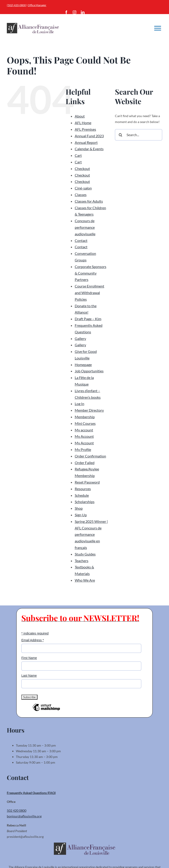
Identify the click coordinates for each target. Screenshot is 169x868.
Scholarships (85, 502)
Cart (78, 155)
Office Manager (37, 5)
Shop (79, 508)
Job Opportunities (89, 371)
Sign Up (81, 515)
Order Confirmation (90, 456)
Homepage (83, 365)
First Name (29, 658)
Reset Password (87, 482)
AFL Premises (85, 129)
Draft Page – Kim (88, 319)
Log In (80, 404)
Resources (83, 489)
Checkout (82, 168)
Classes (81, 195)
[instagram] (75, 12)
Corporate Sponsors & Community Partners (91, 273)
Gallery (80, 338)
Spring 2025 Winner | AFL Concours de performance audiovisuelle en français (91, 534)
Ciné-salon (83, 188)
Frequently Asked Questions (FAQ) (31, 793)
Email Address (33, 640)
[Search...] (139, 135)
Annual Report (86, 142)
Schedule (82, 495)
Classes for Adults (89, 201)
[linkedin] (83, 12)
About (80, 116)
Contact (81, 240)
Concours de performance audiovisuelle (85, 227)
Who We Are (85, 580)
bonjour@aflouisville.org (24, 816)
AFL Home (83, 123)
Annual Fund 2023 (89, 136)
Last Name (29, 676)
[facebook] (66, 12)
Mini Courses (85, 423)
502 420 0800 (17, 810)
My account (84, 430)
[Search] (121, 135)
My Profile (83, 449)
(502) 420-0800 (16, 5)
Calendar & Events (89, 149)
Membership (85, 417)
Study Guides (85, 554)
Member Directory (89, 410)
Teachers (82, 561)
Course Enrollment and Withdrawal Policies (89, 293)
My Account (84, 436)
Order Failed (85, 463)
